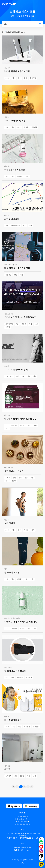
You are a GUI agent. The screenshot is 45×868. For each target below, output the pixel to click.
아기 (33, 530)
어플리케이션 (16, 226)
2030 (19, 127)
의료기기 (29, 678)
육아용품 (27, 727)
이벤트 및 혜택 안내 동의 (23, 824)
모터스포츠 (9, 376)
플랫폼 (24, 324)
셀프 (16, 776)
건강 (26, 478)
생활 (26, 78)
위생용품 (33, 78)
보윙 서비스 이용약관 (22, 822)
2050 (7, 78)
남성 (20, 78)
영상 (17, 324)
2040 (22, 776)
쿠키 (20, 478)
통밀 (14, 478)
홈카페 (22, 425)
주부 (14, 727)
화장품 (26, 127)
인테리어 (8, 776)
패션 (17, 376)
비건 (7, 628)
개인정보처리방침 (23, 817)
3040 (35, 425)
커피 (7, 425)
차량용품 (8, 275)
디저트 (8, 478)
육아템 (26, 530)
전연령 (8, 327)
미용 (32, 579)
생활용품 (20, 678)
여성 (14, 78)
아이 (7, 481)
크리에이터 (9, 324)
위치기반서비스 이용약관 (23, 819)
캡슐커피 (14, 425)
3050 (27, 176)
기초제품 (34, 127)
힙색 (23, 376)
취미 (7, 429)
